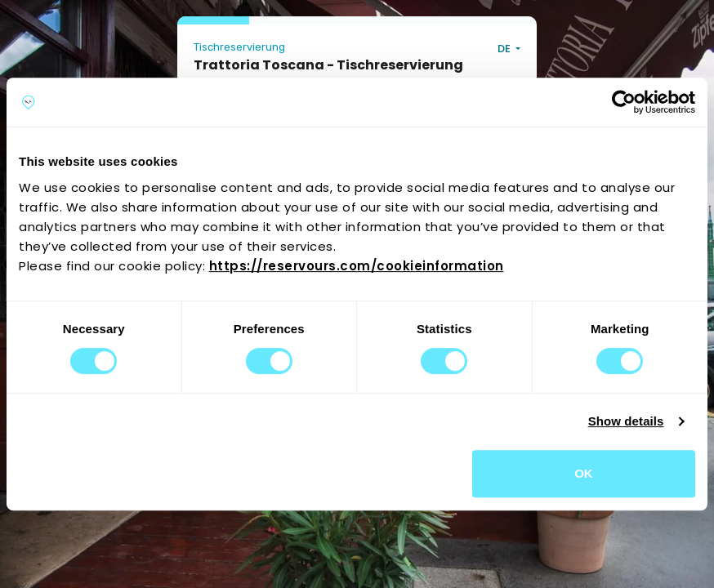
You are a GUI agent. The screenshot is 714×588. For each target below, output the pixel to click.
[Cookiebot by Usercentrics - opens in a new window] (624, 102)
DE (505, 49)
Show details (626, 421)
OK (584, 473)
